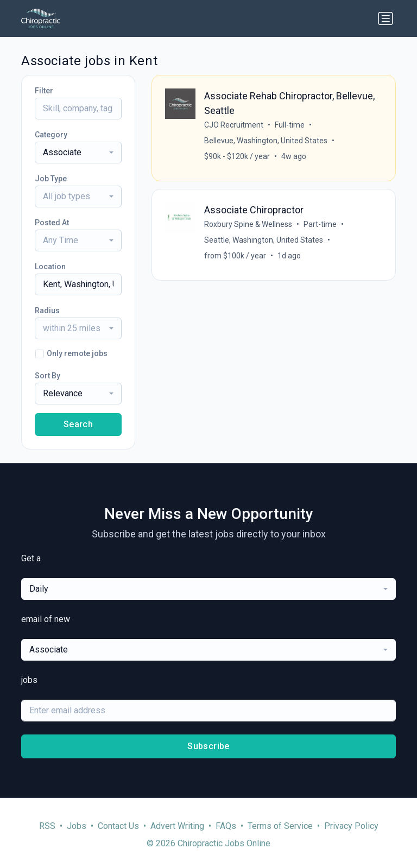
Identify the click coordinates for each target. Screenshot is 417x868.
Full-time (290, 125)
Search (78, 424)
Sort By (48, 376)
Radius (47, 311)
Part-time (320, 224)
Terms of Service (280, 826)
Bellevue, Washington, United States (266, 141)
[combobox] (78, 153)
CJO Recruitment (234, 125)
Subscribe (208, 746)
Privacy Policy (351, 826)
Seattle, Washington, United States (264, 240)
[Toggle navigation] (386, 18)
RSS (47, 826)
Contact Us (118, 826)
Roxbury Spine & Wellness (248, 224)
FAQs (226, 826)
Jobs (77, 826)
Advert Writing (177, 826)
